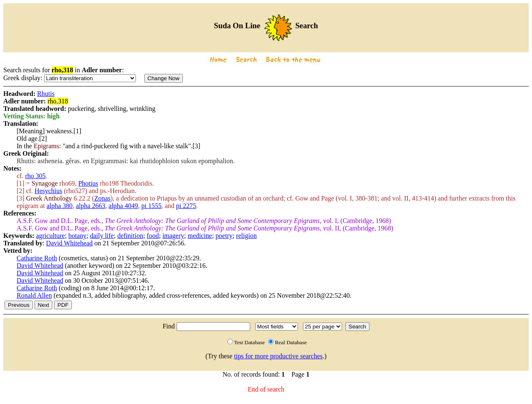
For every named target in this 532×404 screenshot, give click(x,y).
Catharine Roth (37, 258)
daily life (102, 236)
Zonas (102, 198)
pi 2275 (186, 206)
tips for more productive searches (278, 356)
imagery (173, 236)
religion (246, 236)
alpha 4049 (123, 206)
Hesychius (48, 191)
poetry (224, 236)
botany (77, 236)
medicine (200, 236)
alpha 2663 (91, 206)
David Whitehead (69, 243)
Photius (88, 183)
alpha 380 (60, 206)
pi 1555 (151, 206)
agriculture (50, 236)
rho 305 (35, 176)
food (153, 236)
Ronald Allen (34, 295)
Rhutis (46, 94)
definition (130, 236)
